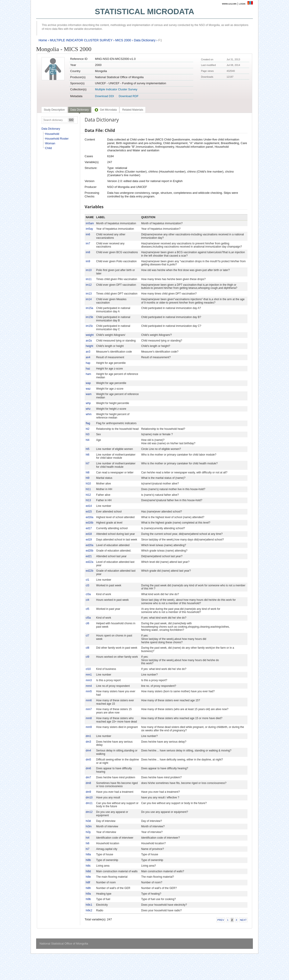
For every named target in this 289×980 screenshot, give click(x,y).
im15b (90, 317)
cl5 (87, 609)
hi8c (88, 866)
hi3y (88, 832)
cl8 (87, 648)
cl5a (88, 618)
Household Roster (57, 139)
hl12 (88, 495)
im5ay (89, 229)
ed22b (90, 571)
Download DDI (105, 96)
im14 (89, 299)
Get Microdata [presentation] (105, 110)
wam (89, 394)
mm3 (89, 680)
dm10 (89, 798)
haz (88, 369)
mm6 (89, 700)
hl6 (88, 455)
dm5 (88, 760)
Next (243, 920)
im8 (88, 252)
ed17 (89, 528)
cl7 (87, 636)
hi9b (88, 899)
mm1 (89, 675)
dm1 (88, 736)
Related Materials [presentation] (133, 110)
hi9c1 (89, 905)
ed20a (90, 545)
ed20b (90, 551)
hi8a (88, 854)
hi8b (88, 860)
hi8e (88, 877)
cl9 (87, 657)
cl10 (88, 669)
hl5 (88, 449)
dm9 (88, 792)
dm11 (89, 803)
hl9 (88, 478)
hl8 (88, 472)
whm (89, 414)
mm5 (89, 691)
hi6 (88, 843)
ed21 (89, 556)
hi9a (88, 894)
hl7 (88, 463)
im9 (88, 261)
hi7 (88, 849)
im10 (89, 270)
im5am (90, 223)
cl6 (87, 623)
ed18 (89, 534)
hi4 (88, 838)
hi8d (88, 871)
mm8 (89, 718)
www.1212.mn (229, 4)
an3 (88, 352)
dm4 (88, 751)
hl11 (88, 489)
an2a (89, 341)
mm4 (89, 686)
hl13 (88, 500)
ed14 (89, 506)
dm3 (88, 742)
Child (49, 148)
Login (242, 4)
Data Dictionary (145, 40)
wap (88, 383)
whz (88, 409)
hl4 (88, 440)
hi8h (88, 888)
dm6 (88, 768)
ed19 (89, 540)
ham (88, 374)
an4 (88, 357)
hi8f (88, 882)
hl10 (88, 484)
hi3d (88, 821)
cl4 (87, 600)
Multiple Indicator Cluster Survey (116, 89)
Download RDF (129, 96)
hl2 (88, 429)
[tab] (54, 110)
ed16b (90, 523)
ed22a (90, 562)
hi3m (89, 826)
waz (88, 389)
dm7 (88, 777)
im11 (89, 279)
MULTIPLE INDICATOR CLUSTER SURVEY (81, 40)
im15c (89, 326)
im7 (88, 243)
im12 (89, 285)
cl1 (87, 580)
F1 (160, 40)
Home (43, 40)
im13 (89, 294)
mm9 (89, 727)
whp (88, 403)
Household (52, 134)
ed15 (89, 512)
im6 (88, 234)
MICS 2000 (123, 40)
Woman (50, 143)
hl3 (88, 434)
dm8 (88, 783)
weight (90, 335)
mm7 (89, 709)
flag (88, 423)
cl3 (87, 585)
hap (88, 363)
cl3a (88, 594)
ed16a (90, 517)
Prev (221, 920)
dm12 (89, 812)
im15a (90, 308)
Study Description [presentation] (54, 110)
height (90, 346)
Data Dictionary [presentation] (80, 110)
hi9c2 (89, 910)
